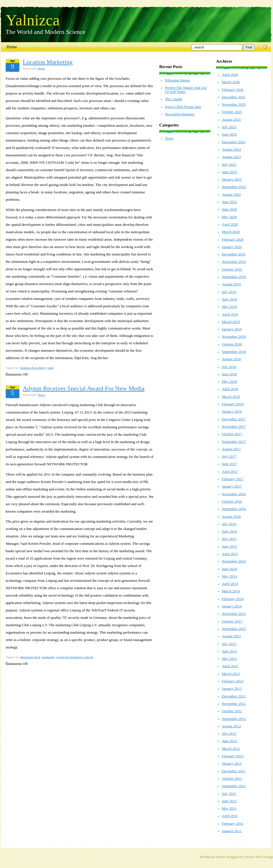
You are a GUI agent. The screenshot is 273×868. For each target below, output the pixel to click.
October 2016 (232, 501)
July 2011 (229, 794)
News (41, 68)
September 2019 (234, 277)
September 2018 (234, 352)
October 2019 (232, 269)
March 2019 (231, 322)
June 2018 (229, 374)
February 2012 (233, 756)
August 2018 (231, 359)
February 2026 (233, 90)
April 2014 (230, 584)
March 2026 (231, 82)
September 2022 (234, 187)
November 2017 (234, 426)
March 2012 (231, 749)
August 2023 (231, 157)
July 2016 (229, 524)
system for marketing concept (75, 657)
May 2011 (229, 808)
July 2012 (229, 733)
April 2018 (230, 389)
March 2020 (231, 232)
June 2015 (229, 546)
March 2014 (231, 591)
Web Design (264, 857)
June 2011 (229, 801)
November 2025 (234, 104)
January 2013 (232, 688)
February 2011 (233, 823)
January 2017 (232, 486)
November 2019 (234, 262)
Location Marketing (48, 62)
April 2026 (230, 74)
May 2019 (229, 307)
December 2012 (234, 696)
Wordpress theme (212, 857)
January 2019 (232, 329)
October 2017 (232, 434)
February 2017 (233, 479)
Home (12, 47)
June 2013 (229, 651)
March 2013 (231, 674)
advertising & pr (30, 657)
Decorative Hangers (180, 114)
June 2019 (229, 299)
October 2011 (232, 778)
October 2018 (232, 344)
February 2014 (233, 599)
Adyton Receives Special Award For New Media (84, 388)
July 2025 (229, 127)
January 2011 (232, 831)
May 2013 (229, 659)
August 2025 (231, 119)
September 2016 (234, 509)
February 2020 (233, 239)
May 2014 (229, 576)
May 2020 (229, 217)
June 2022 (229, 202)
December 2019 (234, 254)
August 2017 (231, 449)
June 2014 (229, 569)
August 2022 (231, 194)
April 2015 (230, 554)
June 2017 (229, 464)
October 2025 (232, 112)
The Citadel (174, 99)
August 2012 (231, 726)
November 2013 (234, 614)
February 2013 (233, 681)
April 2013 (230, 666)
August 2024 (231, 149)
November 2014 (234, 561)
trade (50, 368)
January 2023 (232, 179)
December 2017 (234, 419)
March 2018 (231, 397)
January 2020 (232, 247)
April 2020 (230, 224)
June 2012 (229, 741)
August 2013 (231, 636)
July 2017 (229, 456)
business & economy (33, 368)
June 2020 (229, 209)
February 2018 (233, 404)
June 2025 (229, 134)
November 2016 (234, 494)
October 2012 (232, 711)
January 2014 (232, 606)
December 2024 (234, 142)
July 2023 (229, 164)
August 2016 (231, 516)
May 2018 (229, 381)
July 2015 (229, 539)
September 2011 (234, 786)
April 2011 (230, 816)
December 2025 (234, 97)
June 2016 (229, 531)
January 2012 (232, 763)
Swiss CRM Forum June (183, 107)
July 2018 (229, 367)
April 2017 (230, 471)
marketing (48, 657)
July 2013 (229, 644)
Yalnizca (33, 20)
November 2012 (234, 704)
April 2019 (230, 314)
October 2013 (232, 621)
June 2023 (229, 172)
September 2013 (234, 629)
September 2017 (234, 442)
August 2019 (231, 284)
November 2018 (234, 336)
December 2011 (233, 771)
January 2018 (232, 411)
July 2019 (229, 292)
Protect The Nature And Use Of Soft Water (186, 90)
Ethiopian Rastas (177, 80)
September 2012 (234, 719)
